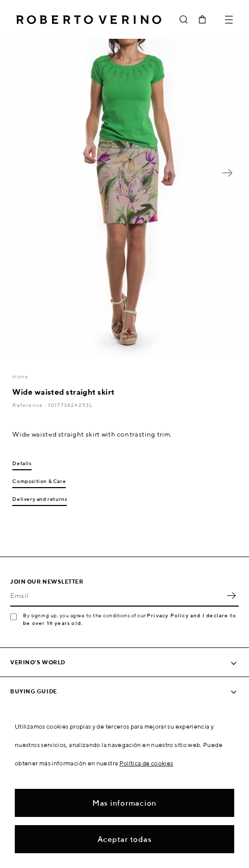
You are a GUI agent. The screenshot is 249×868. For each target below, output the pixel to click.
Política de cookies (146, 763)
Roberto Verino (89, 19)
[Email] (117, 595)
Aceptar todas (125, 839)
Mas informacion (124, 803)
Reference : (30, 405)
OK (231, 595)
